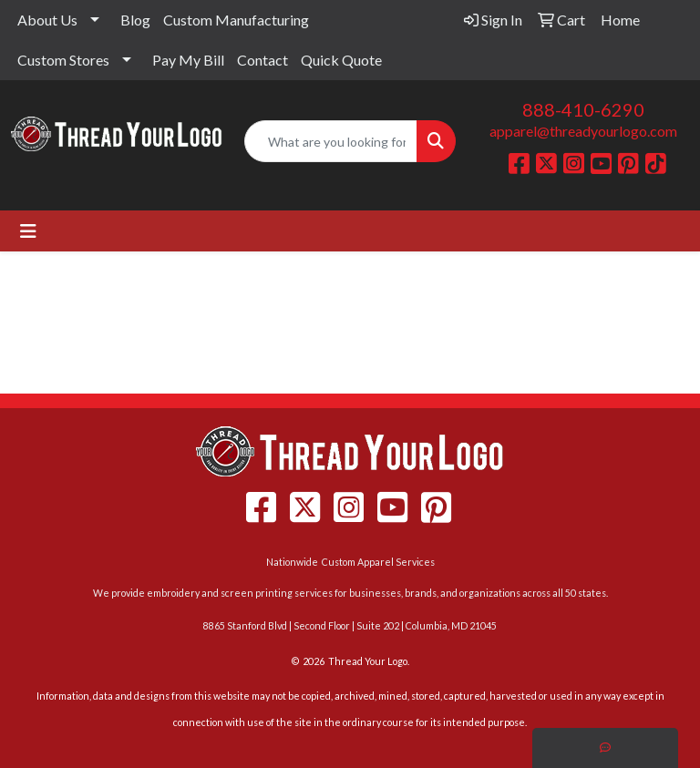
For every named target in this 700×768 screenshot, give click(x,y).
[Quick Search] (331, 141)
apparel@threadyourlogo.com (583, 131)
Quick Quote (341, 60)
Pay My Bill (188, 60)
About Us (47, 20)
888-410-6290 (583, 109)
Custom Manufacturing (236, 20)
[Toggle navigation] (28, 231)
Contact (262, 60)
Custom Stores (63, 60)
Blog (135, 20)
